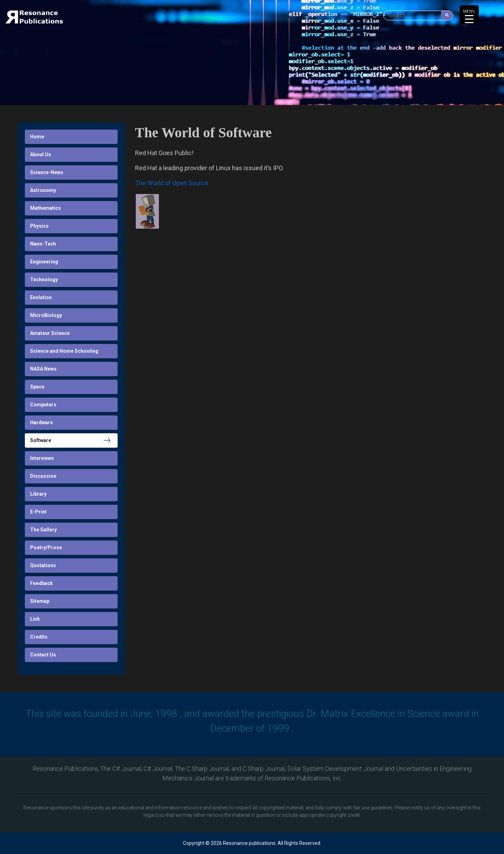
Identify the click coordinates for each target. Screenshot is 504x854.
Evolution (41, 297)
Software (41, 440)
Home (37, 137)
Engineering (44, 262)
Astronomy (43, 190)
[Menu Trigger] (469, 15)
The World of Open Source (172, 184)
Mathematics (45, 208)
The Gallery (43, 530)
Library (38, 494)
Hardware (41, 422)
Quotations (43, 565)
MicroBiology (46, 315)
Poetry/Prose (46, 547)
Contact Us (43, 655)
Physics (39, 226)
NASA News (43, 369)
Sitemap (40, 601)
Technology (44, 280)
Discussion (43, 476)
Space (37, 387)
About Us (41, 154)
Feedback (41, 583)
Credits (39, 637)
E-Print (38, 512)
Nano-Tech (43, 244)
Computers (43, 405)
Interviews (42, 458)
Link (35, 619)
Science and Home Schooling (64, 351)
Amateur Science (50, 333)
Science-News (47, 172)
